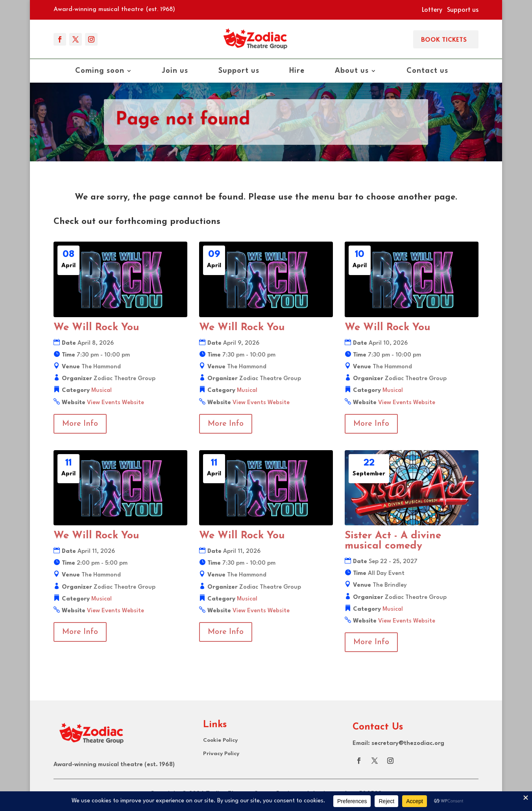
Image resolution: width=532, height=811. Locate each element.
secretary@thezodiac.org (408, 744)
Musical (102, 391)
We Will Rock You (96, 328)
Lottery (432, 9)
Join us (175, 71)
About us (352, 71)
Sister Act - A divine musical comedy (393, 541)
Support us (463, 9)
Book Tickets (444, 39)
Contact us (427, 71)
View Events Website (115, 403)
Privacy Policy (221, 754)
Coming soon (100, 71)
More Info (80, 424)
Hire (297, 71)
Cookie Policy (220, 740)
